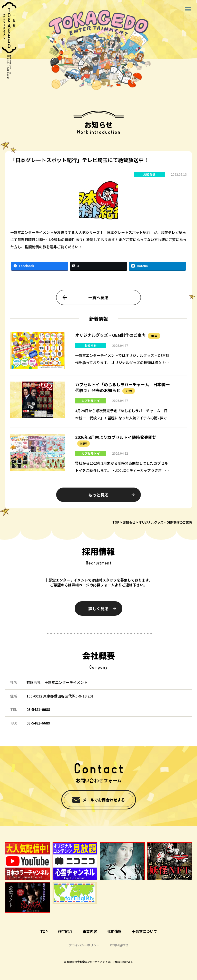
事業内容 (90, 931)
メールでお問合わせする (104, 800)
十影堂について (144, 931)
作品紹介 (65, 931)
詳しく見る (98, 608)
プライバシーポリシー (84, 945)
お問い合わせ (119, 945)
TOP (116, 522)
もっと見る (98, 499)
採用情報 (114, 931)
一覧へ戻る (98, 302)
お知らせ (149, 179)
